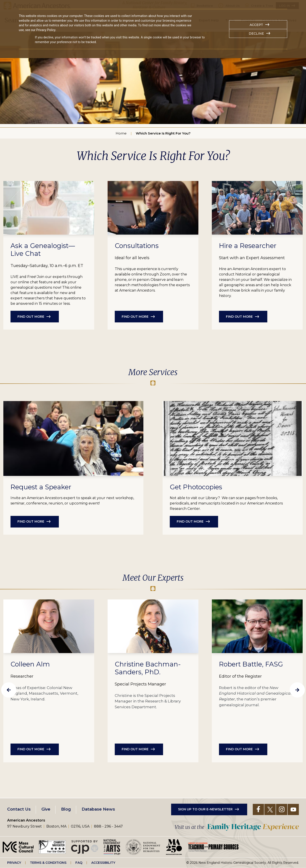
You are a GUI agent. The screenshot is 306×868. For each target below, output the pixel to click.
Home (121, 133)
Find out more (31, 317)
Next (297, 690)
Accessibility (103, 863)
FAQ (79, 863)
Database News (98, 809)
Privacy (14, 863)
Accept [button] (256, 25)
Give (46, 809)
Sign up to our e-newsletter (205, 809)
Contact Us (19, 809)
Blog (66, 809)
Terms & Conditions (48, 863)
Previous (9, 690)
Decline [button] (256, 34)
